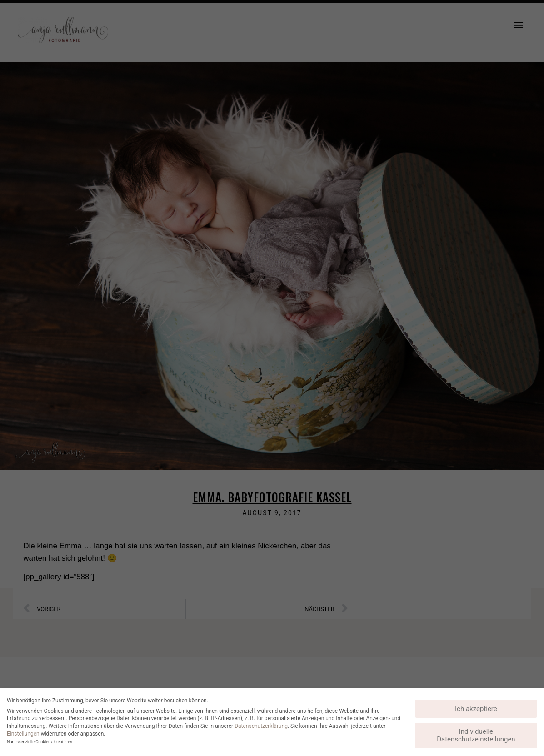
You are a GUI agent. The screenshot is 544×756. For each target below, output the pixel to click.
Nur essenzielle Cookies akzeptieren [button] (40, 742)
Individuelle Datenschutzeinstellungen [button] (476, 735)
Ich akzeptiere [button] (476, 709)
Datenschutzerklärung (261, 726)
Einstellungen (23, 734)
